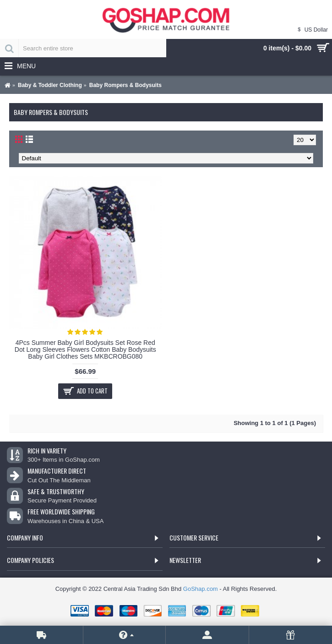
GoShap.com (201, 589)
